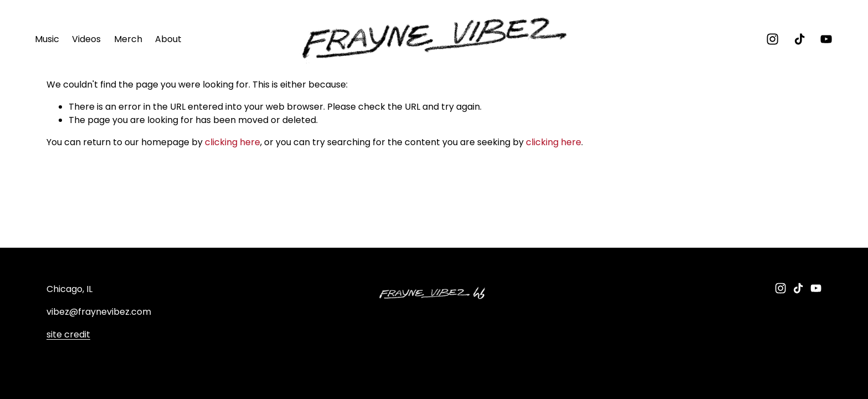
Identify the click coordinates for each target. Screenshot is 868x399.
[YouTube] (826, 39)
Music (47, 39)
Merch (128, 39)
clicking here (232, 142)
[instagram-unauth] (773, 39)
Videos (86, 39)
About (168, 39)
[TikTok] (800, 39)
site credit (68, 335)
